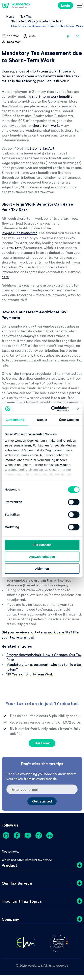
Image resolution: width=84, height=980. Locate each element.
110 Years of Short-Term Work (30, 674)
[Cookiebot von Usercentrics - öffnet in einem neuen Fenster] (52, 409)
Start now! (42, 743)
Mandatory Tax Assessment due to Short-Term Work (47, 26)
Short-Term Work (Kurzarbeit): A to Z (36, 21)
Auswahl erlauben (42, 557)
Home (10, 16)
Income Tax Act (42, 148)
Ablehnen (42, 569)
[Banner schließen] (78, 409)
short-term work (46, 125)
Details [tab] (42, 420)
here (5, 277)
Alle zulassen (42, 545)
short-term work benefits (52, 96)
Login (65, 5)
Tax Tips (26, 16)
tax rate (16, 248)
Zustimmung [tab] (15, 420)
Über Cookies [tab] (69, 420)
